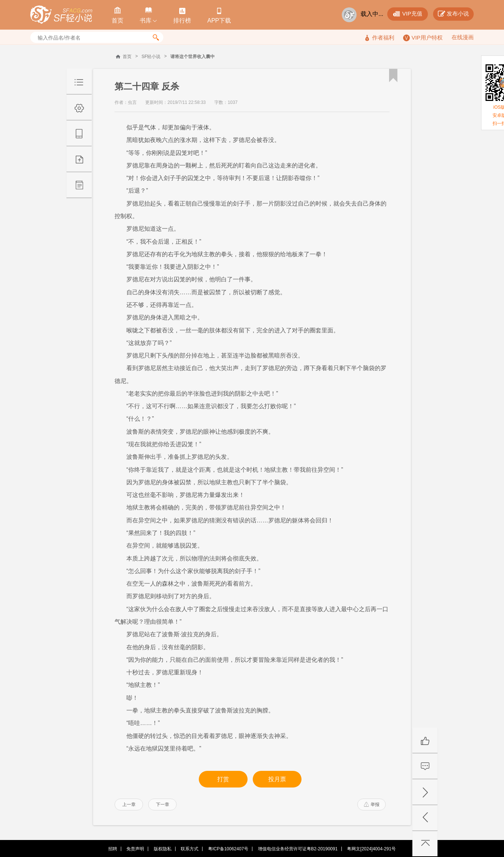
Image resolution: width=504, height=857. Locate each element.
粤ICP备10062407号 (228, 849)
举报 (372, 805)
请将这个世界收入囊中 (193, 57)
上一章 (129, 805)
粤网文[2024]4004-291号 (371, 849)
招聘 (113, 849)
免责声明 (135, 849)
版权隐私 (163, 849)
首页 (127, 57)
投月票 (277, 779)
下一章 (163, 805)
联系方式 (190, 849)
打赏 (223, 779)
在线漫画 (463, 37)
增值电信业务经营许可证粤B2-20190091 (298, 849)
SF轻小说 (151, 57)
